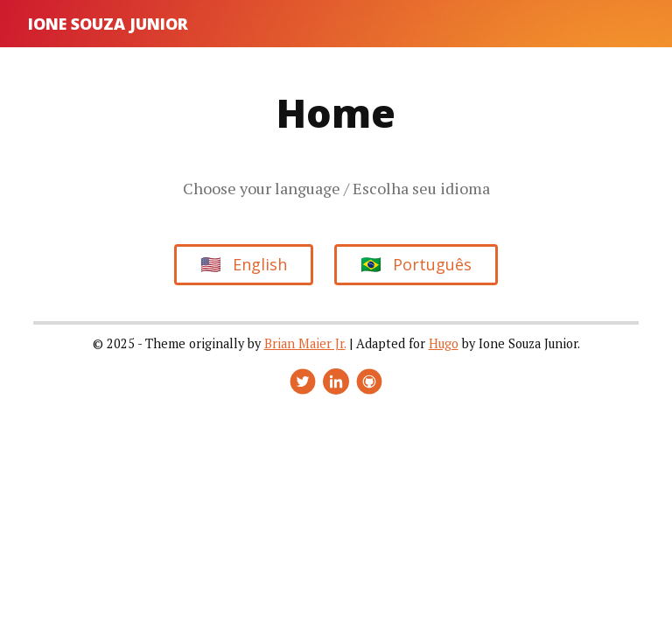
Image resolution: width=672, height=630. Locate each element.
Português (416, 264)
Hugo (444, 343)
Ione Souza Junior (108, 24)
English (244, 264)
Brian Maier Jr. (305, 343)
